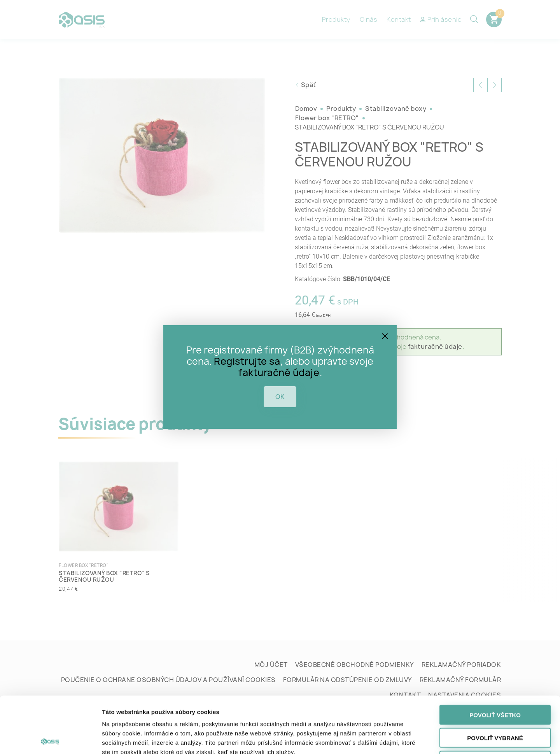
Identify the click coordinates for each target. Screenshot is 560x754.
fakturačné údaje (279, 373)
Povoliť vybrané (495, 681)
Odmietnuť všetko (495, 704)
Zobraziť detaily (408, 739)
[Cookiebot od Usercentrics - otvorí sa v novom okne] (50, 739)
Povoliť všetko (495, 659)
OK (280, 397)
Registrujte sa (247, 361)
